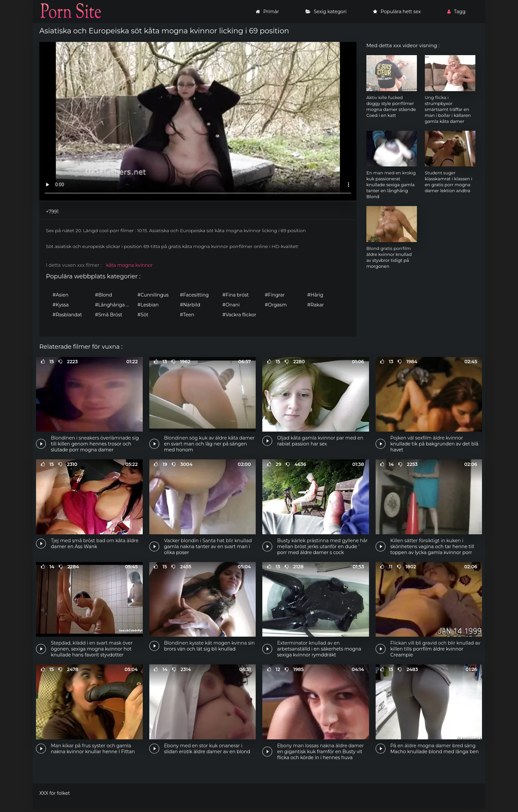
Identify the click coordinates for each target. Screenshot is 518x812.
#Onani (231, 305)
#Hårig (315, 295)
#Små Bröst (109, 315)
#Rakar (315, 305)
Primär (267, 12)
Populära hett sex (397, 12)
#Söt (143, 315)
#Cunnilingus (153, 295)
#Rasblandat (67, 315)
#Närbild (190, 305)
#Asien (60, 295)
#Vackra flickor (239, 315)
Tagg (456, 12)
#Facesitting (194, 295)
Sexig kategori (326, 12)
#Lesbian (148, 305)
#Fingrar (275, 295)
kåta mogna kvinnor (129, 265)
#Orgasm (276, 305)
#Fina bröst (236, 295)
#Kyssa (61, 305)
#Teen (187, 315)
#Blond (104, 295)
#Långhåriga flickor (115, 305)
